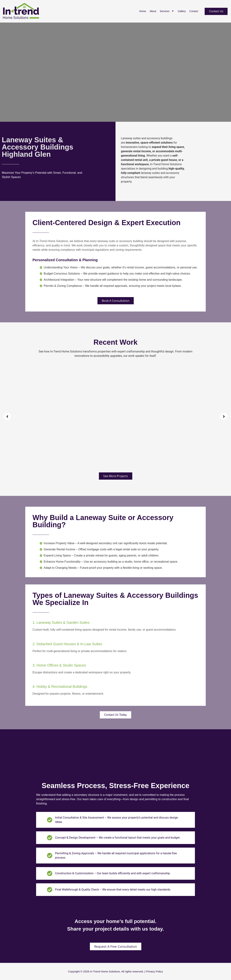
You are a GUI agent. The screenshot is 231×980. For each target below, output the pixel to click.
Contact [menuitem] (194, 11)
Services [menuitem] (167, 11)
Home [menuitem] (143, 11)
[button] (7, 416)
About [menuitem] (153, 11)
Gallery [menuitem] (182, 11)
